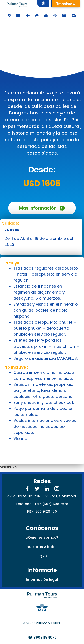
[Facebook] (27, 489)
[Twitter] (37, 489)
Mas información (42, 208)
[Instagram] (57, 489)
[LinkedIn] (47, 489)
